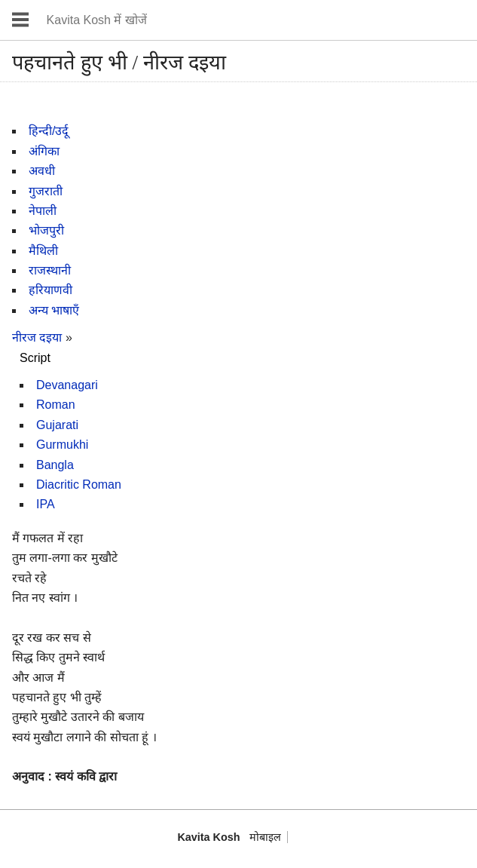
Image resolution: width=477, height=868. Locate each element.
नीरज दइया (37, 337)
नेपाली (43, 211)
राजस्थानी (50, 270)
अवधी (42, 171)
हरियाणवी (50, 290)
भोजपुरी (46, 230)
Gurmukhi (62, 445)
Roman (56, 405)
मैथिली (43, 251)
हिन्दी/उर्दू (49, 131)
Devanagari (67, 385)
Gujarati (57, 425)
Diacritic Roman (79, 485)
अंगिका (44, 151)
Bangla (55, 465)
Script (35, 358)
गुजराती (46, 191)
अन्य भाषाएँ (54, 310)
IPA (46, 504)
